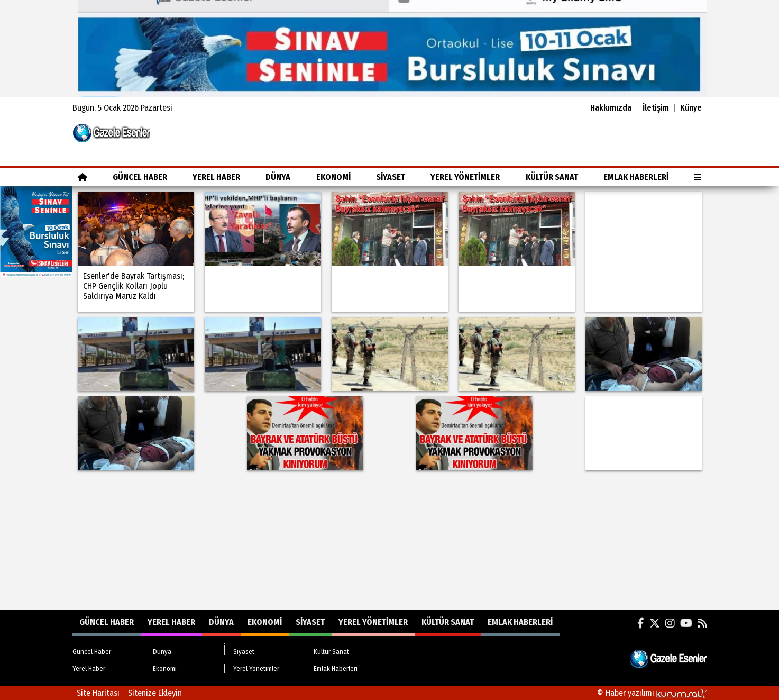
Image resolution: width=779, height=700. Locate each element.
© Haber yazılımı (652, 693)
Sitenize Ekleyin (155, 693)
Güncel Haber (140, 177)
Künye (691, 108)
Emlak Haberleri (636, 177)
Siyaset (391, 177)
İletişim (656, 108)
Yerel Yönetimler (465, 177)
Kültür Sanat (552, 177)
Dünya (278, 177)
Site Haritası (98, 693)
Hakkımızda (611, 108)
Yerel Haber (216, 177)
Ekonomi (333, 177)
